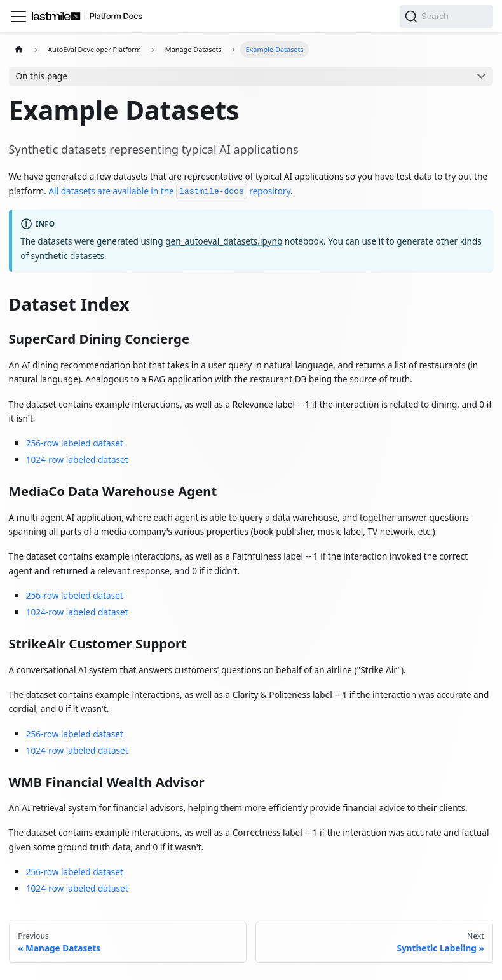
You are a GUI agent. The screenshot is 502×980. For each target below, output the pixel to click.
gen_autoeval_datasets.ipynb (224, 241)
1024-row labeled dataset (77, 460)
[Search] (447, 17)
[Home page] (19, 50)
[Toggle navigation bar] (18, 17)
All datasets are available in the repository (169, 191)
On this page (41, 76)
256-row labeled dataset (75, 443)
